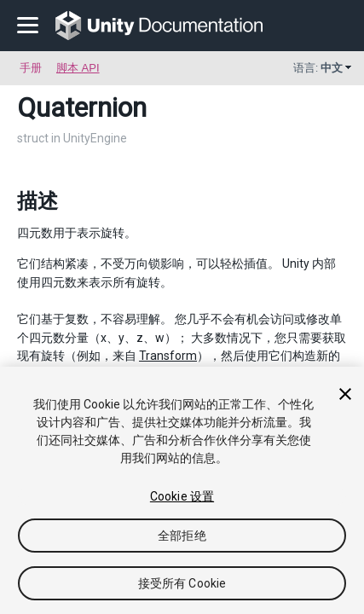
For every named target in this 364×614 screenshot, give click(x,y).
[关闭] (345, 394)
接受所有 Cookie (182, 583)
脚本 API (78, 68)
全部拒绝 (182, 536)
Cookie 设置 (182, 496)
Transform (168, 356)
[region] (182, 490)
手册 (31, 68)
